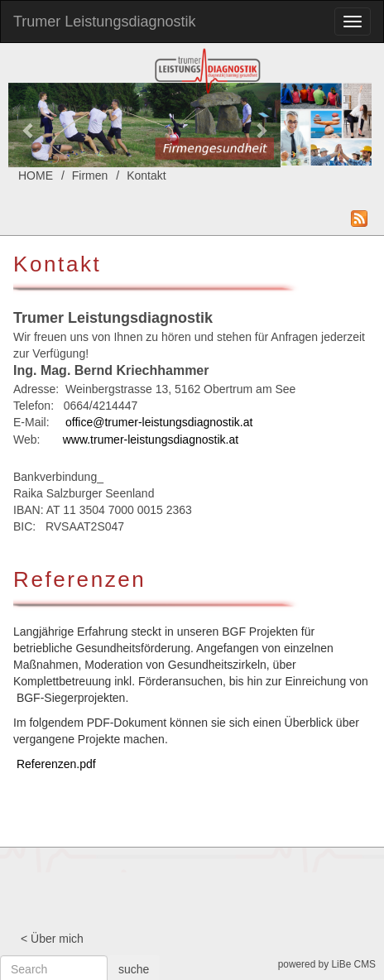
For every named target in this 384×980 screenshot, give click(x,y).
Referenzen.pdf (56, 764)
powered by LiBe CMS (327, 964)
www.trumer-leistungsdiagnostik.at (151, 440)
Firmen (90, 175)
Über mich (57, 939)
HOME (36, 175)
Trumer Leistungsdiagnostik (104, 22)
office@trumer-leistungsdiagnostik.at (159, 422)
